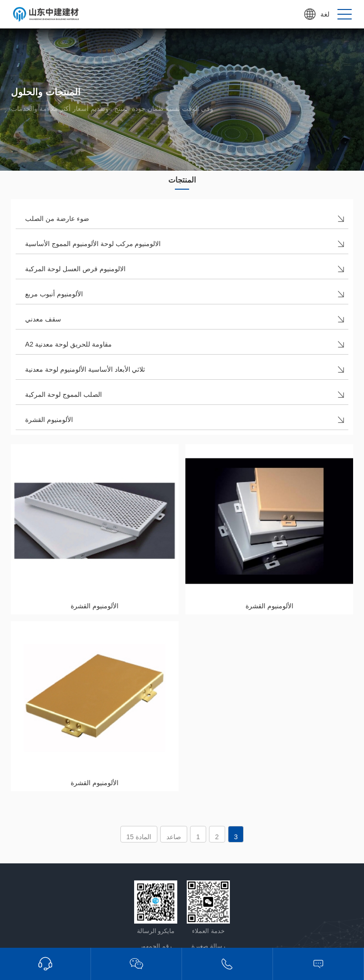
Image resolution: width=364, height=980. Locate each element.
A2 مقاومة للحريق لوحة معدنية (68, 344)
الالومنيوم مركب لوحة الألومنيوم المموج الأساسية (93, 244)
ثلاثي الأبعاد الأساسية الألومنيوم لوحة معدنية (85, 369)
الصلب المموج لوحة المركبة (64, 394)
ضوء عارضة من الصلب (57, 219)
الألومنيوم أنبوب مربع (54, 294)
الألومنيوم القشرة (49, 420)
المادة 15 (139, 837)
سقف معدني (43, 319)
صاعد (174, 837)
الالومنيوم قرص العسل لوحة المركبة (75, 269)
